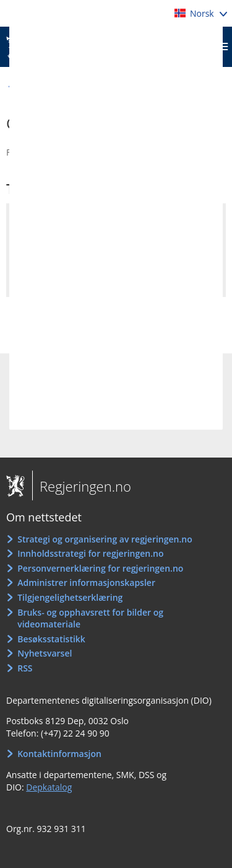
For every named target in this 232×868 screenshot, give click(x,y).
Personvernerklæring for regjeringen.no (100, 568)
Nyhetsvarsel (45, 653)
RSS (25, 668)
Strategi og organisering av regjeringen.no (105, 539)
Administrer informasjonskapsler (86, 582)
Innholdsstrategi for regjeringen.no (90, 553)
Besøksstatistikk (51, 639)
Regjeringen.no (82, 486)
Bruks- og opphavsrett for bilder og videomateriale (90, 618)
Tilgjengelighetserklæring (70, 597)
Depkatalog (49, 787)
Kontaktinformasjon (59, 754)
